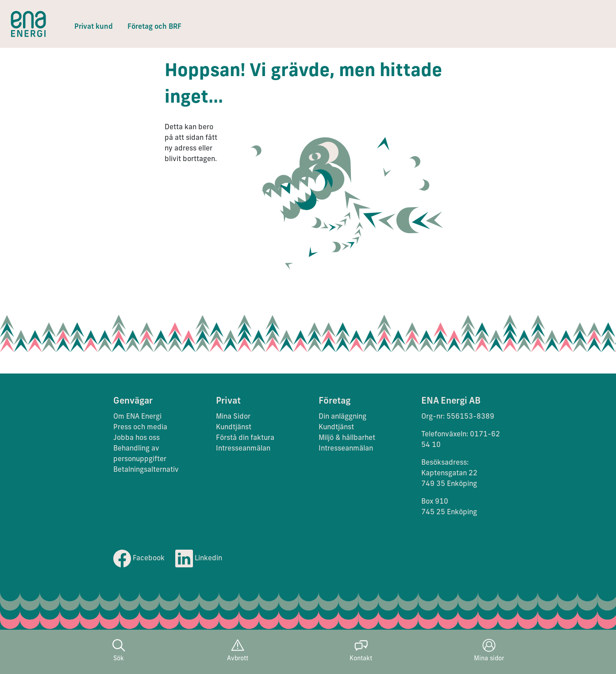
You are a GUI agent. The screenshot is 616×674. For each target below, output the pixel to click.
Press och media (140, 428)
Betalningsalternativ (146, 470)
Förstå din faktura (245, 438)
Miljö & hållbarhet (347, 438)
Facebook (139, 558)
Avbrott (238, 650)
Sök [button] (119, 650)
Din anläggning (343, 417)
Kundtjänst (235, 428)
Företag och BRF (154, 27)
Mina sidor (489, 650)
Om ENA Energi (137, 417)
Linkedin (199, 558)
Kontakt (361, 650)
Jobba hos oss (137, 438)
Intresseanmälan (243, 449)
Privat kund (94, 27)
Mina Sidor (233, 417)
